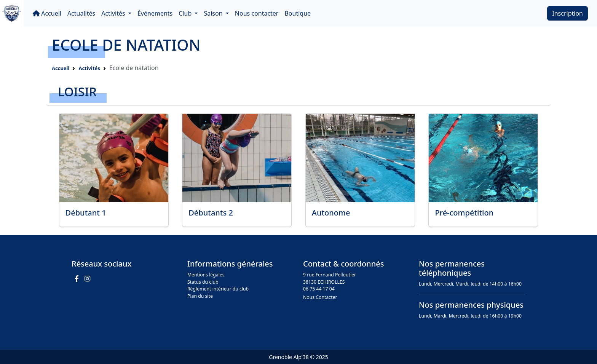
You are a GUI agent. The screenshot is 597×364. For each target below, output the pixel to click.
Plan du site (200, 296)
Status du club (203, 282)
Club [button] (186, 13)
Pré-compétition (464, 213)
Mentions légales (206, 275)
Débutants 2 (211, 213)
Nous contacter (257, 13)
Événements (155, 13)
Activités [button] (114, 13)
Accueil (47, 13)
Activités (89, 68)
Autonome (331, 213)
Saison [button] (214, 13)
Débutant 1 (86, 213)
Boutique (298, 13)
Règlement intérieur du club (218, 289)
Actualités (81, 13)
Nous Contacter (320, 297)
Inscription (567, 13)
